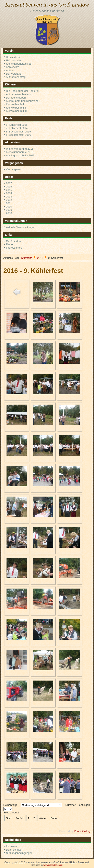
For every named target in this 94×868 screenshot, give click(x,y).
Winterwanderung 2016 (20, 149)
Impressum (13, 846)
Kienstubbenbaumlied (19, 64)
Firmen (10, 244)
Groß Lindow (14, 241)
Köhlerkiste (13, 67)
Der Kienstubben (16, 98)
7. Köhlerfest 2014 (17, 128)
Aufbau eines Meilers (18, 94)
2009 (9, 210)
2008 (9, 213)
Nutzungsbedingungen (19, 853)
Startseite (27, 258)
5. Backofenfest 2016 (19, 135)
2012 (9, 200)
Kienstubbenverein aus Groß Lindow (47, 5)
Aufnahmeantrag (16, 77)
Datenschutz (13, 850)
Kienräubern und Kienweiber (23, 101)
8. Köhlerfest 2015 (17, 125)
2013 (9, 197)
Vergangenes (14, 169)
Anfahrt (10, 70)
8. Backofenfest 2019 (19, 132)
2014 (9, 193)
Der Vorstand (14, 74)
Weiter (43, 818)
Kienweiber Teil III (16, 111)
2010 (9, 207)
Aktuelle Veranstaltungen (21, 227)
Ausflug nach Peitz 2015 (20, 155)
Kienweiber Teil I (16, 104)
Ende (54, 818)
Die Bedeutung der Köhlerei (22, 91)
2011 (9, 203)
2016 (9, 187)
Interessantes (14, 248)
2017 (9, 183)
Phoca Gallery (82, 831)
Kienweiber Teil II (16, 108)
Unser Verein (14, 57)
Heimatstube (14, 60)
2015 (9, 190)
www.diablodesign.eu (53, 865)
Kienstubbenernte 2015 (20, 152)
